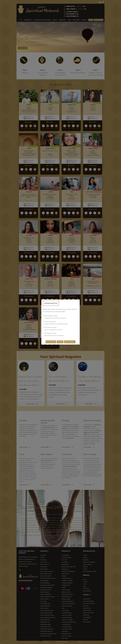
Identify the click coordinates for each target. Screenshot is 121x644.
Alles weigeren (51, 342)
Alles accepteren (70, 342)
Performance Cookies (50, 327)
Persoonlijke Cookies (50, 333)
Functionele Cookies (50, 322)
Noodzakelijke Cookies (51, 316)
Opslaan (60, 342)
